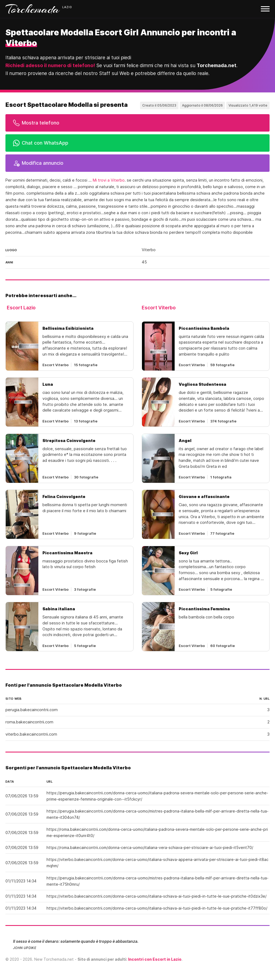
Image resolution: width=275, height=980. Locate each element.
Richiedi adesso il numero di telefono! (50, 65)
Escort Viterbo (159, 308)
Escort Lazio (21, 308)
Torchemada (33, 9)
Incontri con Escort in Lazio (155, 959)
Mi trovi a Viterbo (109, 180)
